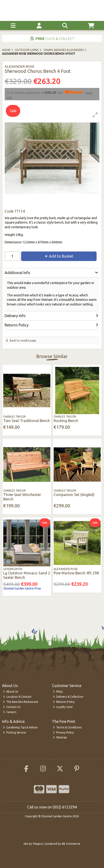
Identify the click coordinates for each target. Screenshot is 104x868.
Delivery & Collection (68, 697)
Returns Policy (64, 702)
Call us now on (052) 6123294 (52, 807)
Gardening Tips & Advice (20, 727)
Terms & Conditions (67, 727)
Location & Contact (17, 697)
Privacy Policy (63, 732)
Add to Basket (59, 256)
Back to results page (23, 340)
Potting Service (15, 732)
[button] (95, 115)
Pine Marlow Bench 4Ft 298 (76, 573)
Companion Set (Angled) (74, 495)
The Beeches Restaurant (21, 702)
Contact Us (12, 707)
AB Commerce (71, 844)
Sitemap (60, 737)
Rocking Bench (66, 421)
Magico (38, 844)
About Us (11, 692)
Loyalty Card (63, 707)
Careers (10, 712)
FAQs (58, 692)
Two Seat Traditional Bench (27, 421)
